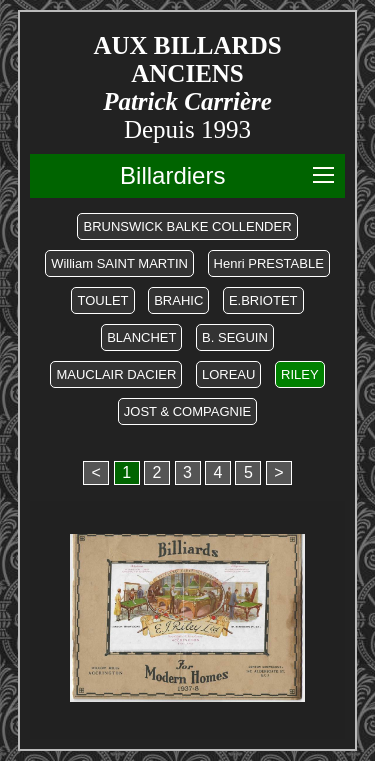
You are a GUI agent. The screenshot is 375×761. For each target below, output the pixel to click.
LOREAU (228, 374)
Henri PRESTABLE (269, 263)
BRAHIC (178, 300)
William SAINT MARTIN (119, 263)
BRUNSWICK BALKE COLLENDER (187, 226)
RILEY (300, 374)
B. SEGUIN (235, 337)
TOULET (102, 300)
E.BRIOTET (263, 300)
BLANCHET (141, 337)
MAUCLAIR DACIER (116, 374)
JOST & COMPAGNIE (187, 411)
